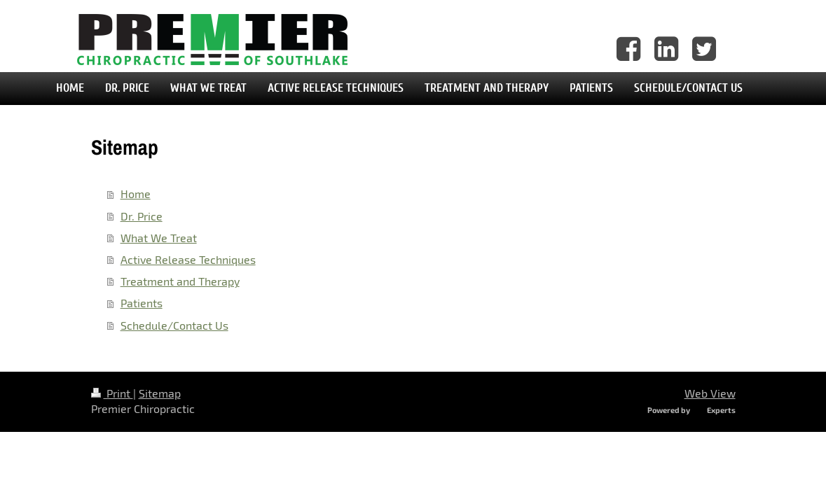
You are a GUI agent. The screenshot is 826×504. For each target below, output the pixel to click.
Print (112, 393)
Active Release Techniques (188, 259)
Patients (142, 303)
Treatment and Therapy (180, 281)
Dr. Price (142, 216)
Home (136, 194)
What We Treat (159, 238)
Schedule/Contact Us (174, 325)
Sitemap (160, 393)
